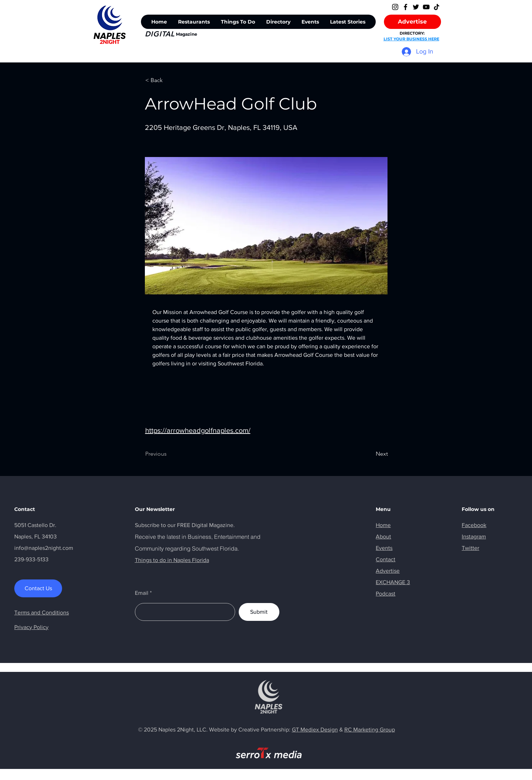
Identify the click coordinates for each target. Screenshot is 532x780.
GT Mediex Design (315, 730)
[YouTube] (426, 7)
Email (142, 593)
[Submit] (259, 612)
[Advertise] (412, 22)
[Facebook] (406, 7)
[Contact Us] (38, 588)
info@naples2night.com (44, 548)
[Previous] (169, 454)
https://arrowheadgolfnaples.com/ (198, 430)
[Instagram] (395, 7)
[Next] (370, 454)
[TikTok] (437, 7)
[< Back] (169, 80)
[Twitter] (416, 7)
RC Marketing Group (370, 730)
